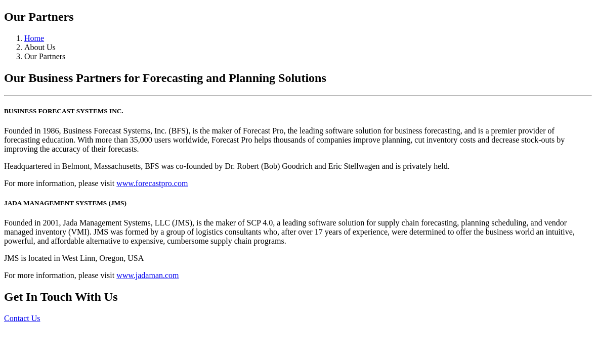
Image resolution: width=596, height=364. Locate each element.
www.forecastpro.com (152, 183)
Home (34, 38)
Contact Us (22, 318)
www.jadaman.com (147, 275)
